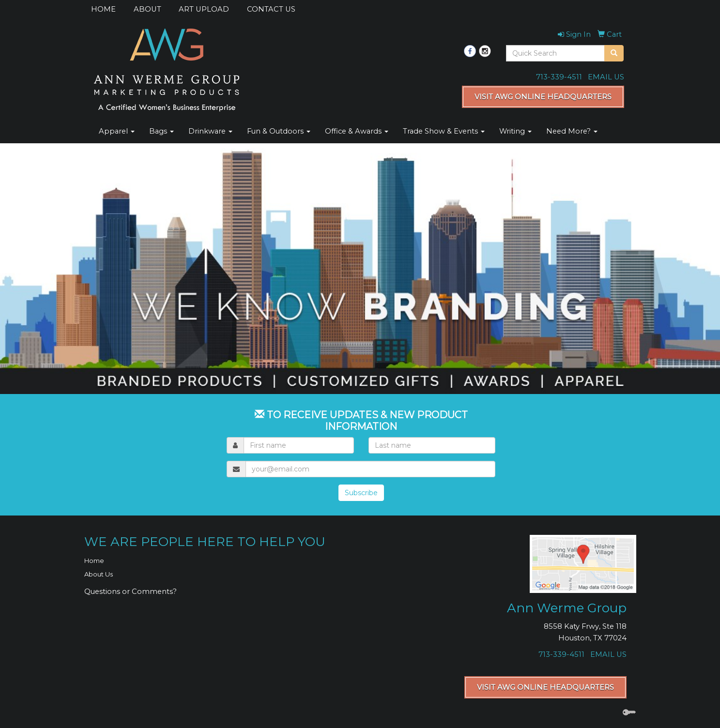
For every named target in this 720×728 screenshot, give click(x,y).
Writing (515, 131)
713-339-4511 (559, 77)
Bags (161, 131)
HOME (103, 9)
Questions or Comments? (130, 591)
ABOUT (147, 9)
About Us (99, 574)
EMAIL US (606, 77)
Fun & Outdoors (279, 131)
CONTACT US (271, 9)
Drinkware (210, 131)
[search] (614, 53)
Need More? (572, 131)
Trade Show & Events (444, 131)
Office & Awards (357, 131)
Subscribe (361, 493)
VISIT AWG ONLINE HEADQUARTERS (543, 97)
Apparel (117, 131)
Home (94, 561)
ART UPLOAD (204, 9)
